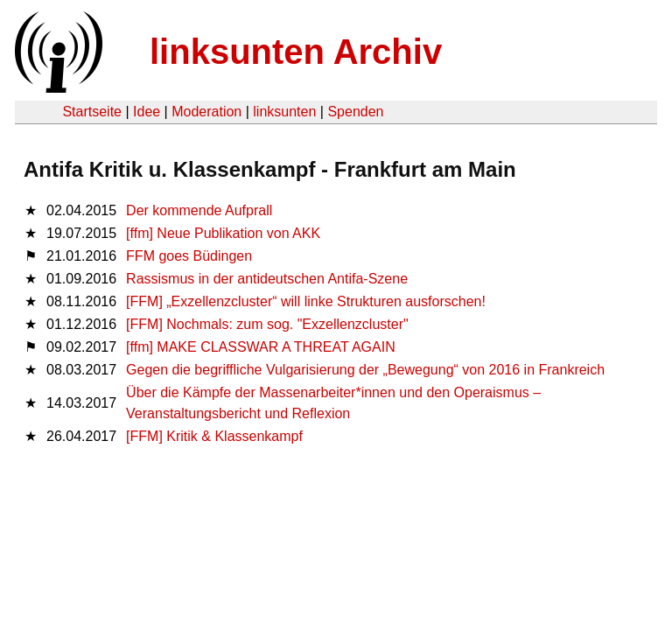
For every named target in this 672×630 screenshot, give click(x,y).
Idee (147, 112)
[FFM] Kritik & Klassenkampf (214, 436)
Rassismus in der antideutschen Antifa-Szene (267, 279)
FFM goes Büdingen (189, 256)
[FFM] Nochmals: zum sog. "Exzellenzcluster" (267, 324)
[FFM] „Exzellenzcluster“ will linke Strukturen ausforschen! (306, 301)
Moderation (206, 112)
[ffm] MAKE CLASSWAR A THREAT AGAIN (261, 347)
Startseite (92, 112)
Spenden (355, 112)
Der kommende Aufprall (199, 210)
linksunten (284, 112)
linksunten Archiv (296, 52)
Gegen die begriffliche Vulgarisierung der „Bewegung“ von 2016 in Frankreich (365, 370)
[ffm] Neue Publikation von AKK (223, 233)
